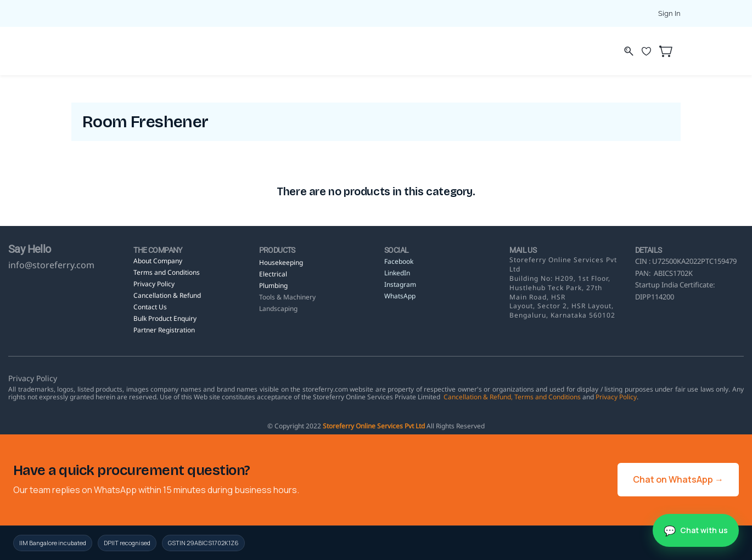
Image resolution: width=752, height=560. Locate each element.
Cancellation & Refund (477, 397)
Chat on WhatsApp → (678, 479)
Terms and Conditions (548, 397)
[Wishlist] (650, 51)
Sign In (669, 13)
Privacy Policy (616, 397)
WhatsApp (400, 296)
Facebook (399, 261)
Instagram (400, 284)
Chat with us (704, 530)
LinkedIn (398, 273)
